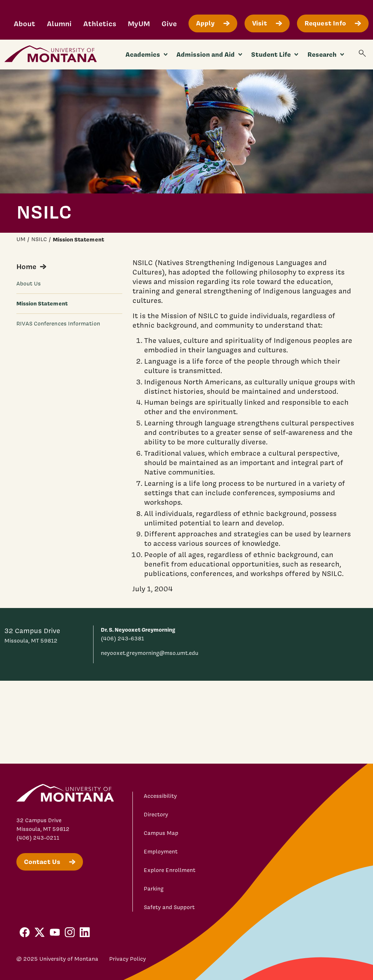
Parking (154, 889)
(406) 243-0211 (38, 838)
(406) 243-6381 (122, 639)
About (25, 23)
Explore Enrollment (170, 870)
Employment (161, 852)
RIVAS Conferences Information (58, 324)
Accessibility (160, 796)
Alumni (59, 23)
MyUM (139, 23)
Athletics (100, 23)
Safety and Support (169, 907)
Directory (156, 815)
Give (169, 23)
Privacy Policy (128, 959)
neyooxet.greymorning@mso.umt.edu (150, 653)
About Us (29, 284)
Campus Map (161, 833)
